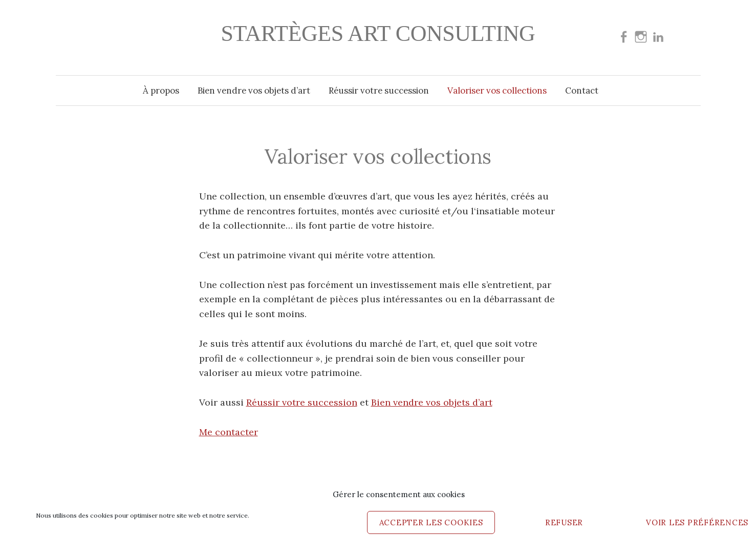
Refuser (564, 522)
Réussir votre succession (379, 91)
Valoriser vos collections (497, 91)
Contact (582, 91)
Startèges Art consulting (378, 34)
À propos (161, 91)
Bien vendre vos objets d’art (254, 91)
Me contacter (229, 432)
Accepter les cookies (431, 522)
